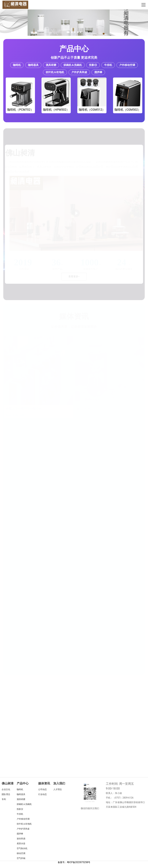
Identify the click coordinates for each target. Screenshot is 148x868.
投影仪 (93, 65)
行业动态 (42, 794)
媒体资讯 (44, 783)
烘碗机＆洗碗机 (73, 65)
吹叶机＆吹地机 (55, 72)
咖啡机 (17, 65)
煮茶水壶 (21, 843)
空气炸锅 (21, 858)
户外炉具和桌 (79, 72)
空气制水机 (22, 848)
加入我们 (59, 783)
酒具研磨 (51, 65)
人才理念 (58, 789)
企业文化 (6, 789)
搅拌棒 (98, 72)
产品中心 (74, 49)
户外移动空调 (127, 65)
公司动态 (42, 789)
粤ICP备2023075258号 (79, 862)
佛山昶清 (8, 783)
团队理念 (6, 794)
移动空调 (21, 853)
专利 (4, 799)
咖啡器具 (33, 65)
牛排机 (108, 65)
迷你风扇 (21, 839)
